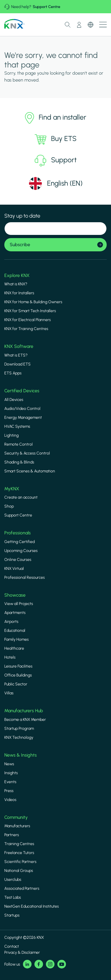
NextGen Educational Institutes (32, 906)
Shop (9, 506)
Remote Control (18, 444)
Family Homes (16, 639)
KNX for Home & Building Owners (33, 302)
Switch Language (91, 25)
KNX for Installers (19, 293)
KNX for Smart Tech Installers (30, 311)
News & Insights (21, 755)
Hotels (10, 657)
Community (16, 817)
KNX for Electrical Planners (28, 320)
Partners (12, 835)
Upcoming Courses (21, 551)
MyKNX (12, 489)
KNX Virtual (14, 569)
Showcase (15, 595)
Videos (10, 800)
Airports (11, 622)
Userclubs (13, 880)
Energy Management (23, 418)
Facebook (39, 964)
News (9, 764)
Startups (12, 915)
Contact (12, 946)
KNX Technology (19, 737)
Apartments (15, 613)
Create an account (21, 497)
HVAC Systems (17, 426)
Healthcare (14, 648)
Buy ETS (56, 139)
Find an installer (56, 118)
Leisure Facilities (18, 666)
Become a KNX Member (25, 720)
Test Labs (13, 897)
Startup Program (19, 729)
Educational (15, 631)
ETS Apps (13, 373)
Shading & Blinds (19, 462)
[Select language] (55, 183)
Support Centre (46, 7)
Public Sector (16, 684)
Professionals (17, 533)
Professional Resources (25, 577)
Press (9, 791)
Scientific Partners (20, 862)
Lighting (11, 435)
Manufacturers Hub (24, 711)
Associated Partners (22, 888)
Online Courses (18, 560)
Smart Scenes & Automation (30, 471)
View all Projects (19, 604)
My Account (79, 25)
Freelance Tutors (19, 853)
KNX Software (19, 346)
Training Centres (19, 844)
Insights (11, 773)
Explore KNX (17, 275)
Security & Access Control (27, 453)
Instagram (50, 964)
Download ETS (17, 364)
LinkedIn (27, 964)
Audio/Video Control (22, 409)
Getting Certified (20, 542)
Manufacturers (17, 826)
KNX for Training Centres (26, 329)
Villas (9, 693)
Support (56, 161)
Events (10, 782)
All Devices (14, 400)
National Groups (19, 871)
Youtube (62, 964)
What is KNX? (16, 284)
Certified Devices (22, 391)
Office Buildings (18, 675)
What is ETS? (16, 355)
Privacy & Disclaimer (22, 952)
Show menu (103, 25)
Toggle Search (68, 25)
